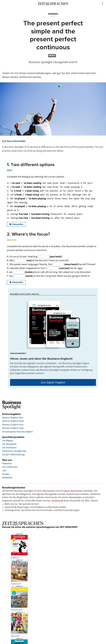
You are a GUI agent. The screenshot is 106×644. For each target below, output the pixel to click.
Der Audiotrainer (10, 447)
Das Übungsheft (9, 444)
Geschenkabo (75, 497)
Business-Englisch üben (13, 417)
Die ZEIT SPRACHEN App (14, 455)
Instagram (53, 624)
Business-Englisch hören (13, 421)
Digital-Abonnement (73, 491)
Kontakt (6, 474)
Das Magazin (8, 440)
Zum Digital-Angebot (53, 382)
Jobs (4, 470)
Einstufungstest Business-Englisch (18, 432)
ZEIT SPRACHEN (10, 467)
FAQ (53, 609)
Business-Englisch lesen (13, 425)
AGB (53, 601)
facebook (53, 617)
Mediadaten (7, 478)
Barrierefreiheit (53, 593)
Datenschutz (53, 586)
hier (49, 501)
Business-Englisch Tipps (13, 428)
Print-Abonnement (46, 491)
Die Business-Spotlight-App (14, 451)
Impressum (53, 578)
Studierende (57, 501)
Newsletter (7, 463)
